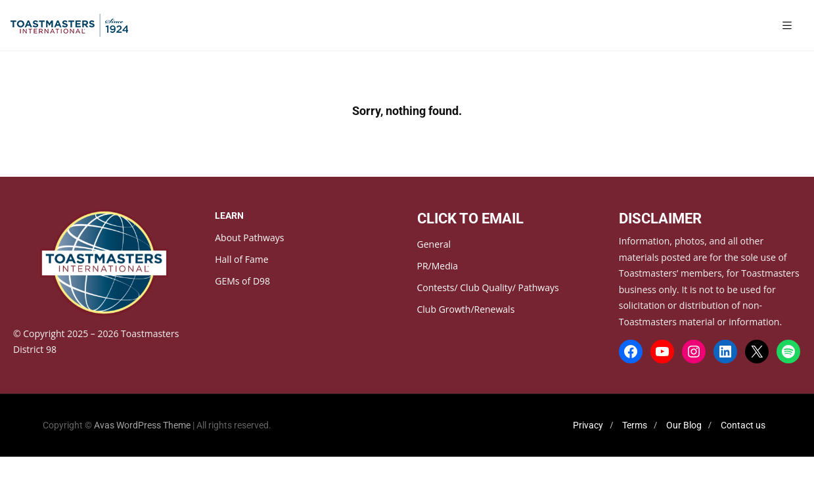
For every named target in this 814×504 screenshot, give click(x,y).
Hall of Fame (241, 259)
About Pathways (249, 238)
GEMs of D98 (242, 281)
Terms (635, 425)
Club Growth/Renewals (466, 309)
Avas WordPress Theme (142, 425)
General (434, 244)
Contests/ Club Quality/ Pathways (488, 287)
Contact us (743, 425)
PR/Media (438, 266)
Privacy (588, 425)
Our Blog (684, 425)
